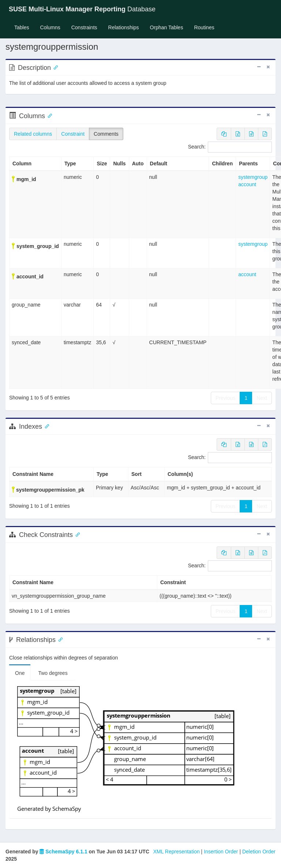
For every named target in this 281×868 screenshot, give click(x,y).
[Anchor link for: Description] (54, 67)
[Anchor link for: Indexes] (45, 426)
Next (262, 398)
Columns (50, 27)
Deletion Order (259, 852)
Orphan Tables (167, 27)
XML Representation (177, 852)
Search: (230, 147)
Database (82, 9)
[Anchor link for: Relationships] (59, 639)
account (247, 184)
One (20, 673)
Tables (24, 27)
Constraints (84, 27)
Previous (225, 398)
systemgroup (253, 177)
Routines (204, 27)
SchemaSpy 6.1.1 (63, 852)
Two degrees (53, 673)
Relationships (124, 27)
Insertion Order (221, 852)
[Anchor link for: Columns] (48, 115)
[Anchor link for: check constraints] (76, 534)
